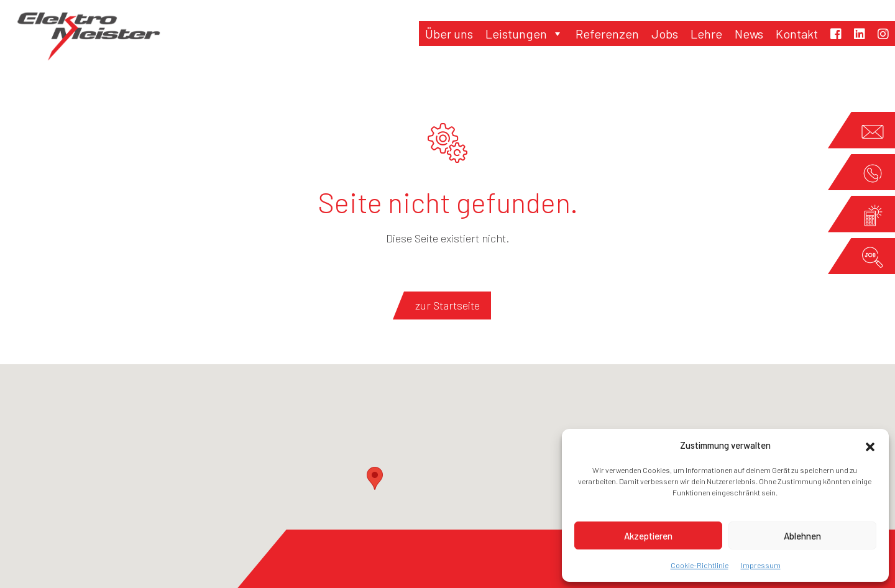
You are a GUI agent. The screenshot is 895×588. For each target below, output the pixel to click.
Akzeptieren (648, 536)
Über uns (449, 34)
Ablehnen (802, 536)
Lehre (706, 34)
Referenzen (607, 34)
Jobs (665, 34)
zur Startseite (447, 305)
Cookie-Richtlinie (700, 565)
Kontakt (797, 34)
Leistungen (524, 34)
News (749, 34)
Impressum (761, 565)
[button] (870, 445)
